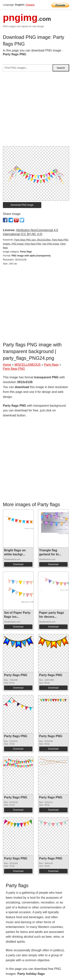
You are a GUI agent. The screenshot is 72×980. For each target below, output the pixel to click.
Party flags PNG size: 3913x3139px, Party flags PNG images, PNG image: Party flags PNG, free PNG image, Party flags (36, 244)
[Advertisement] (36, 110)
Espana (30, 5)
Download (18, 564)
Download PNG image (22, 205)
